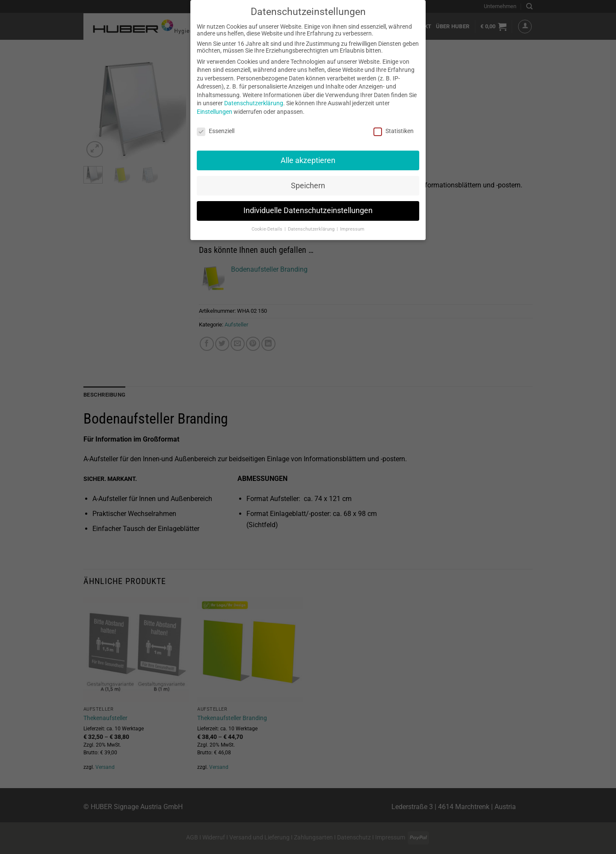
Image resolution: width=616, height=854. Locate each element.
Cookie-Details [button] (268, 228)
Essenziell (216, 130)
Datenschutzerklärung (254, 102)
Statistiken (394, 130)
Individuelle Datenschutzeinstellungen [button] (308, 209)
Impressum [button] (352, 228)
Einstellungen (215, 110)
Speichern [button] (308, 184)
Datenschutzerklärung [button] (312, 228)
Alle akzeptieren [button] (308, 159)
